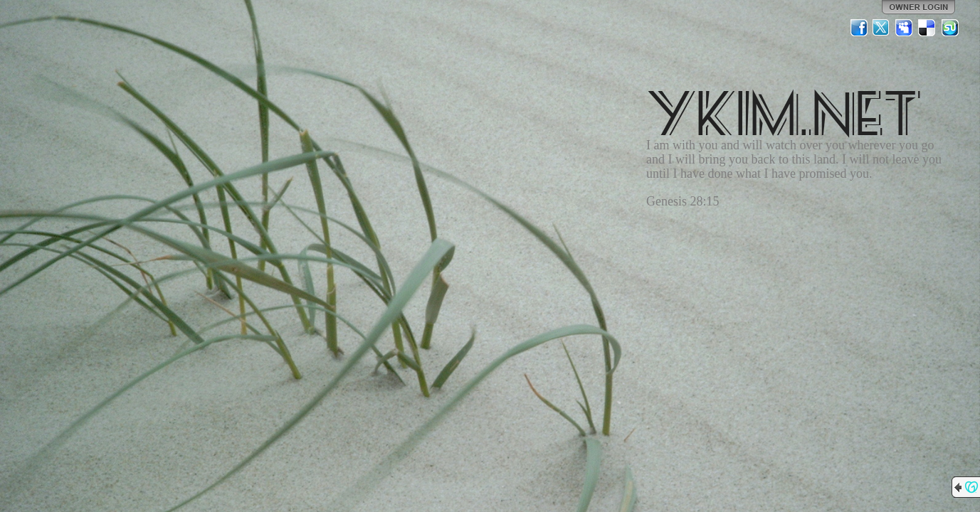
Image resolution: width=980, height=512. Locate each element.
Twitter (882, 28)
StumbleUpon (950, 28)
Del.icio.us (927, 28)
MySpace (905, 28)
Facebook (859, 28)
